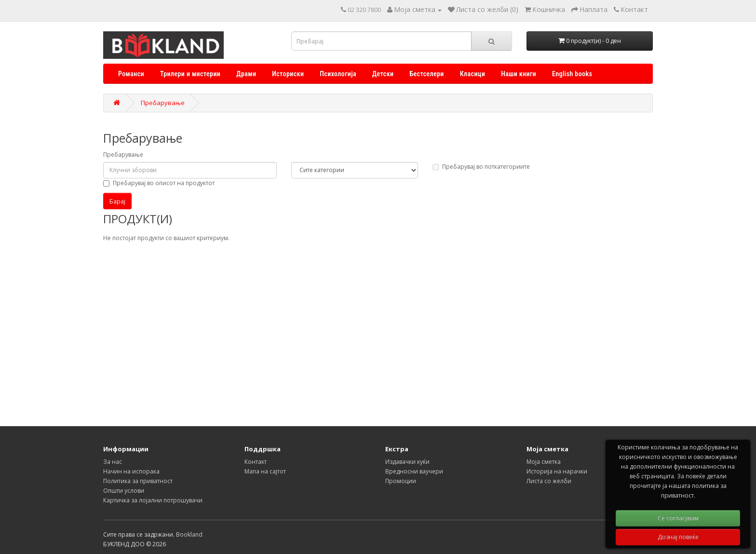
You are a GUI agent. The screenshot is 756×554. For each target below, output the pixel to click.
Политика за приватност (138, 481)
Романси (131, 74)
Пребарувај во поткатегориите (481, 167)
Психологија (338, 74)
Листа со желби (549, 481)
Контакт (256, 462)
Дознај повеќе (678, 537)
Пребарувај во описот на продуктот (159, 183)
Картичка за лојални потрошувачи (153, 500)
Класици (472, 74)
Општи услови (124, 491)
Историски (288, 74)
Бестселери (426, 74)
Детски (383, 74)
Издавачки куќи (407, 462)
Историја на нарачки (557, 471)
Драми (246, 74)
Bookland (189, 534)
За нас (113, 462)
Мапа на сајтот (265, 471)
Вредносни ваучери (414, 471)
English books (572, 74)
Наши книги (519, 74)
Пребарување (163, 103)
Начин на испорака (131, 471)
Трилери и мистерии (190, 74)
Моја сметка (544, 462)
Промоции (401, 481)
